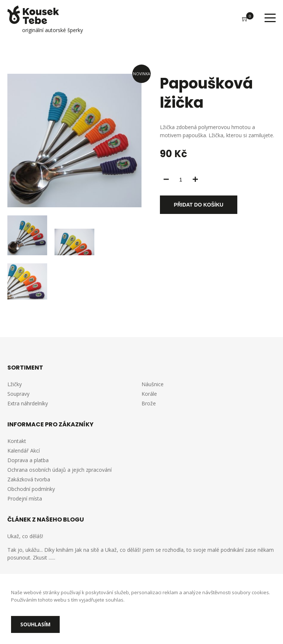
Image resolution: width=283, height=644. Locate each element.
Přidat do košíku (199, 205)
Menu (270, 18)
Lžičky (15, 384)
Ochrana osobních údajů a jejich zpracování (60, 470)
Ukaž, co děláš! (25, 536)
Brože (149, 403)
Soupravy (18, 394)
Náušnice (153, 384)
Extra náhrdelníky (28, 403)
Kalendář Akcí (24, 451)
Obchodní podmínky (31, 489)
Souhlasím (35, 624)
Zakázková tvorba (29, 479)
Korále (149, 394)
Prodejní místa (25, 498)
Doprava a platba (28, 460)
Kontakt (17, 441)
